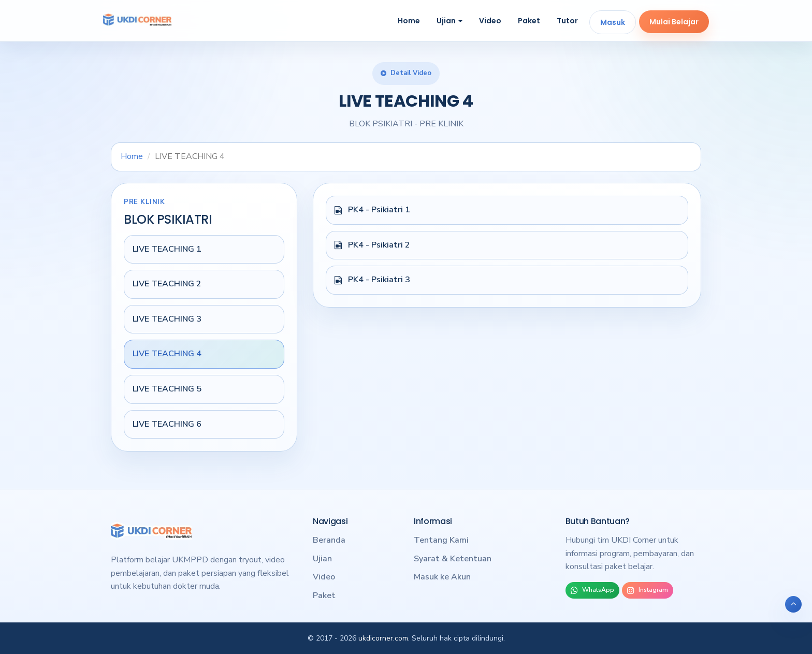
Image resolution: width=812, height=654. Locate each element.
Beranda (329, 540)
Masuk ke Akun (442, 577)
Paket (529, 21)
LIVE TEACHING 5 (167, 389)
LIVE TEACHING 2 (167, 284)
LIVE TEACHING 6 (167, 424)
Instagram (648, 590)
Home (409, 21)
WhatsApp (592, 590)
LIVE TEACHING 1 (167, 249)
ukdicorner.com (383, 638)
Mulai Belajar (674, 22)
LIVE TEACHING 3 (167, 319)
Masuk (613, 22)
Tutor (567, 21)
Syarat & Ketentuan (453, 559)
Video (490, 21)
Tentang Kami (441, 540)
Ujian (450, 21)
